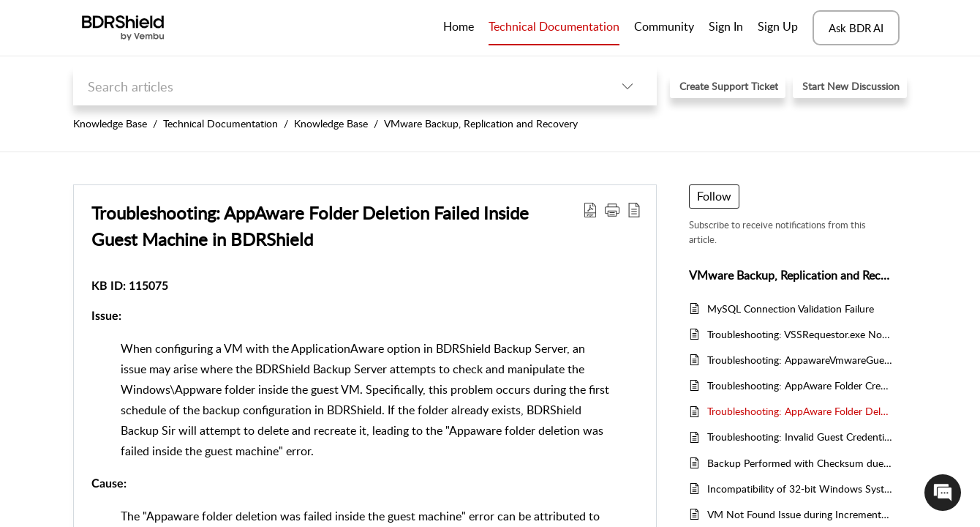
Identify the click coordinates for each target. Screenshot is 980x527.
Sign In (726, 26)
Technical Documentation (220, 123)
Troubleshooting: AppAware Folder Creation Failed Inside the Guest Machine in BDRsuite (800, 385)
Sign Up (778, 26)
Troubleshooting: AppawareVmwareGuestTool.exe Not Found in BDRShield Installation (800, 360)
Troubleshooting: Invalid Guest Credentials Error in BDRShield (800, 437)
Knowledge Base (110, 123)
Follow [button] (714, 196)
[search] (336, 86)
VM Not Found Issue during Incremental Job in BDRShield (800, 514)
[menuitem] (726, 28)
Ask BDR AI (856, 28)
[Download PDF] (590, 209)
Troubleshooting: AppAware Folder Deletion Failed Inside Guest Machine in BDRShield (310, 226)
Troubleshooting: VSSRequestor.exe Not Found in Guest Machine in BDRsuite (800, 334)
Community (664, 26)
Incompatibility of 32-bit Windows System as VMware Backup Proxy (800, 489)
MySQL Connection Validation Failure (791, 309)
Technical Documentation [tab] (554, 26)
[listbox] (627, 86)
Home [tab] (459, 26)
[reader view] (634, 209)
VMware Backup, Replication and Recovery (481, 123)
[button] (612, 209)
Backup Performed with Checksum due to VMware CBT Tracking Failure (800, 463)
